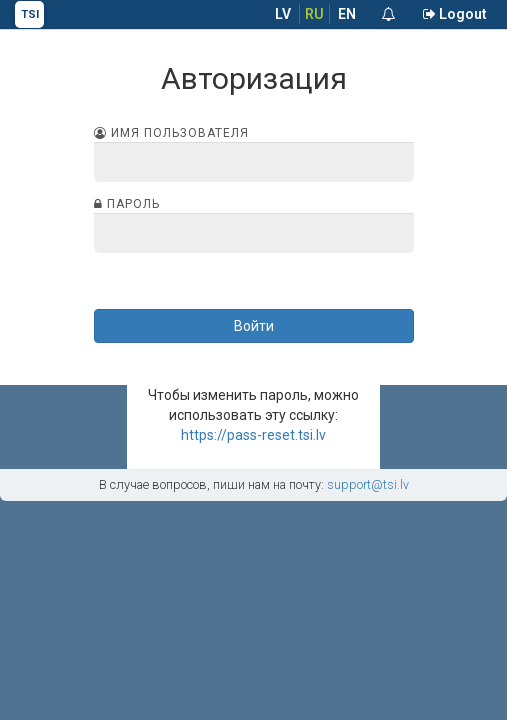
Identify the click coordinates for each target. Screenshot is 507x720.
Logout (455, 14)
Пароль (127, 204)
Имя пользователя (171, 133)
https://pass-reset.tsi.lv (253, 435)
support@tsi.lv (368, 484)
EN (347, 14)
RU (314, 14)
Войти (254, 326)
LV (283, 14)
